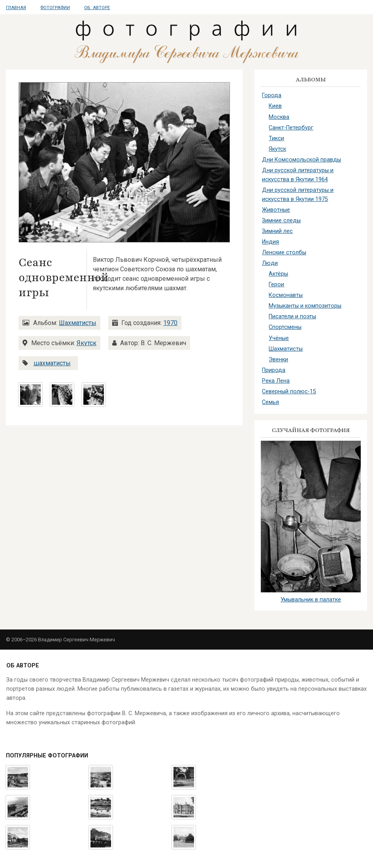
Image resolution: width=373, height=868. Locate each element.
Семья (270, 402)
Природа (274, 370)
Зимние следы (281, 221)
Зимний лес (277, 231)
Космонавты (286, 295)
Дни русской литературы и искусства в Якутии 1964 (298, 175)
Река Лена (276, 381)
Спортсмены (285, 327)
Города (272, 95)
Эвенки (278, 360)
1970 (170, 323)
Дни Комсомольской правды (301, 160)
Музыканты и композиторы (305, 306)
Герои (276, 285)
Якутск (87, 343)
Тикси (276, 138)
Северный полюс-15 (289, 392)
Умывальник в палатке (311, 600)
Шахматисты (78, 323)
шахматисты (52, 363)
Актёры (278, 274)
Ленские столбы (284, 253)
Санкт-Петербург (291, 128)
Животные (276, 210)
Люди (270, 263)
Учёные (279, 338)
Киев (275, 106)
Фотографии (55, 8)
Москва (279, 117)
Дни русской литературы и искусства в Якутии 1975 (298, 195)
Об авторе (97, 8)
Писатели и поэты (292, 317)
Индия (270, 242)
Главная (16, 8)
